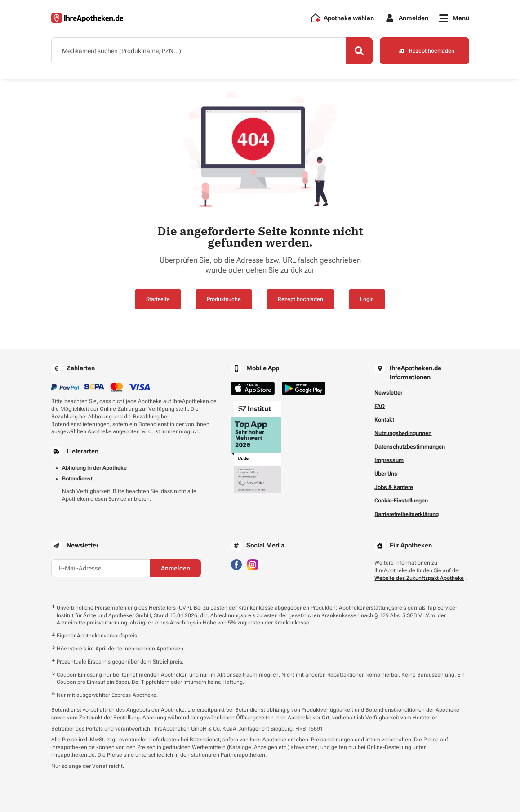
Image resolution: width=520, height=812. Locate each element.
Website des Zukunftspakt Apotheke (419, 578)
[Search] (359, 51)
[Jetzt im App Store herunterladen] (253, 388)
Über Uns (386, 474)
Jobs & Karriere (394, 487)
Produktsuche (224, 299)
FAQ (380, 406)
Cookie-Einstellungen (401, 501)
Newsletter (388, 393)
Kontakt (384, 420)
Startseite (158, 299)
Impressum (389, 460)
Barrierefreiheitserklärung (407, 514)
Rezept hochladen (300, 299)
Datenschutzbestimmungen (410, 447)
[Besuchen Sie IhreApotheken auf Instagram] (253, 564)
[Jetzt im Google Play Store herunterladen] (304, 388)
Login (367, 299)
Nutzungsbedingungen (403, 433)
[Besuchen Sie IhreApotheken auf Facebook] (236, 564)
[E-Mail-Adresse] (101, 568)
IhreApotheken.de (195, 401)
